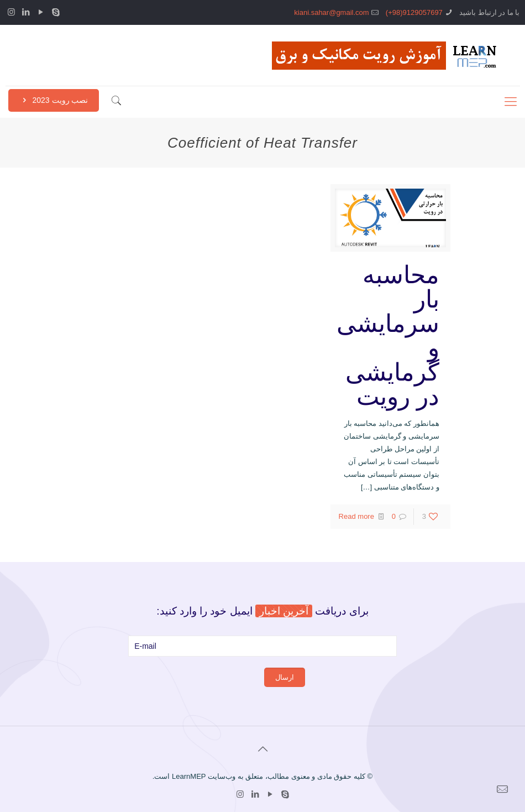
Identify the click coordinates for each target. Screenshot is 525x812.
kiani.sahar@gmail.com (331, 12)
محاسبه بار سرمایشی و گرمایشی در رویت (388, 335)
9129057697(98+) (414, 12)
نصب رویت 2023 (54, 100)
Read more (356, 516)
